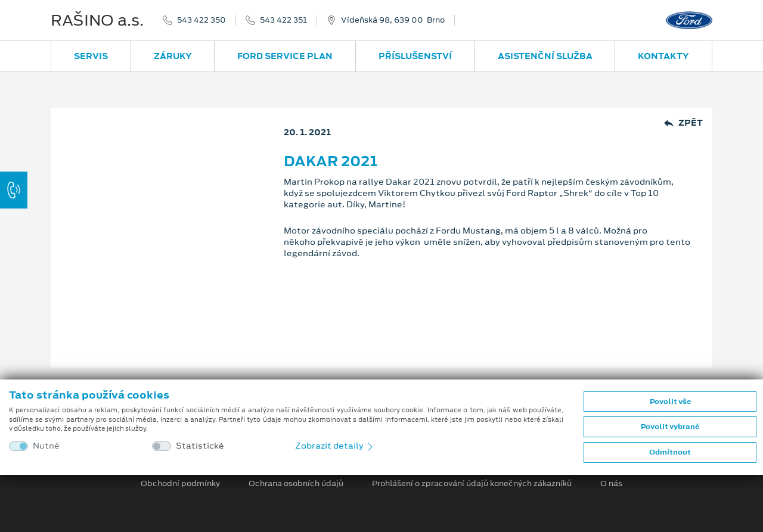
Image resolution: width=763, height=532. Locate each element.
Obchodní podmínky (180, 484)
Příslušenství (415, 56)
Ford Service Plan (285, 56)
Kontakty (663, 56)
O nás (611, 484)
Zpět (683, 123)
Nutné (46, 446)
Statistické (200, 446)
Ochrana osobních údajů (296, 484)
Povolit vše (670, 402)
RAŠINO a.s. (97, 20)
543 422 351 (283, 20)
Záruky (173, 56)
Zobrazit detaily (335, 446)
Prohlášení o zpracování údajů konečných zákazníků (472, 484)
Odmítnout (670, 452)
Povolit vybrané (670, 427)
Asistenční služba (545, 56)
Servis (91, 56)
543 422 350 (201, 20)
